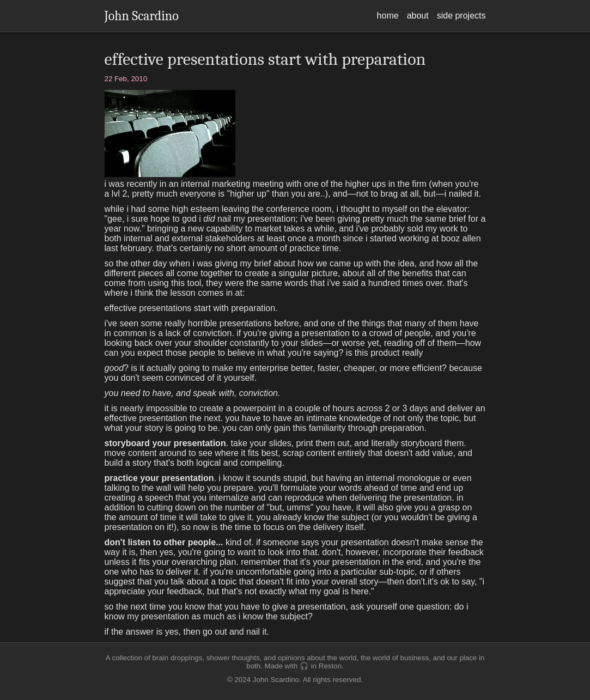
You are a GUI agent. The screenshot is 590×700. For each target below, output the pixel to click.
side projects (461, 16)
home (388, 16)
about (418, 16)
